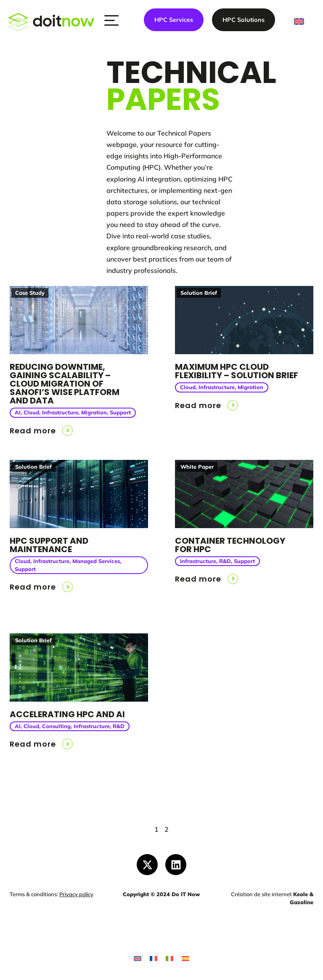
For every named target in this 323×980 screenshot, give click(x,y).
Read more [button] (33, 431)
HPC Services (174, 20)
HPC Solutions (244, 20)
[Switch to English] (138, 958)
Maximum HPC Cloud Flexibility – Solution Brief (237, 371)
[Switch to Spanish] (185, 958)
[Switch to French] (154, 958)
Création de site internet (261, 894)
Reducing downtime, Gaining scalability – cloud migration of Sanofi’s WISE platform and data (65, 384)
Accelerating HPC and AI (67, 714)
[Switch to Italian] (169, 958)
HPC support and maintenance (49, 545)
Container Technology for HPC (230, 545)
